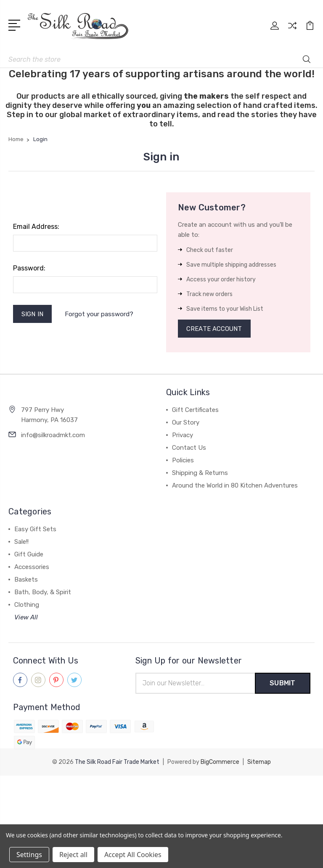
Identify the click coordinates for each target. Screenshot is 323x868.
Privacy (183, 435)
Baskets (26, 580)
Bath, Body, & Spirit (43, 593)
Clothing (27, 605)
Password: (29, 268)
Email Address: (36, 227)
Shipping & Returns (200, 473)
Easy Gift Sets (35, 530)
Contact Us (189, 448)
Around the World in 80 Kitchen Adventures (235, 486)
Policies (183, 461)
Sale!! (21, 542)
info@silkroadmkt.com (53, 435)
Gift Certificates (195, 410)
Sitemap (259, 762)
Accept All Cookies (133, 855)
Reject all (73, 855)
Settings (29, 855)
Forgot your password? (99, 314)
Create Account (215, 329)
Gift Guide (29, 555)
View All (26, 618)
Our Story (186, 423)
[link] (161, 791)
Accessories (32, 567)
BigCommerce (220, 762)
